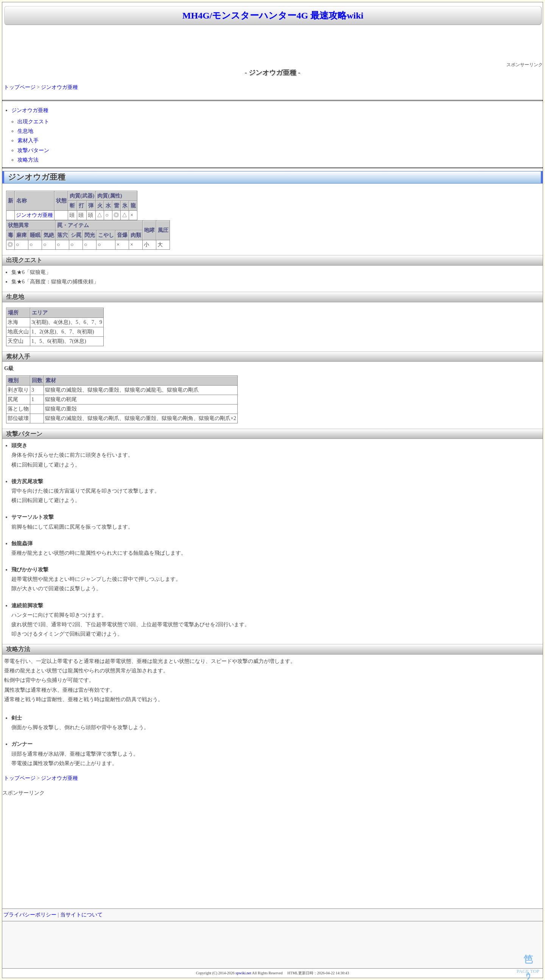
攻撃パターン (33, 150)
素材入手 (28, 141)
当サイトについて (81, 915)
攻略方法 (28, 160)
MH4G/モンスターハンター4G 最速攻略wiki (273, 16)
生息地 (25, 131)
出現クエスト (33, 122)
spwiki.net (243, 973)
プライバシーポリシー (30, 915)
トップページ (20, 87)
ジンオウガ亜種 (59, 87)
